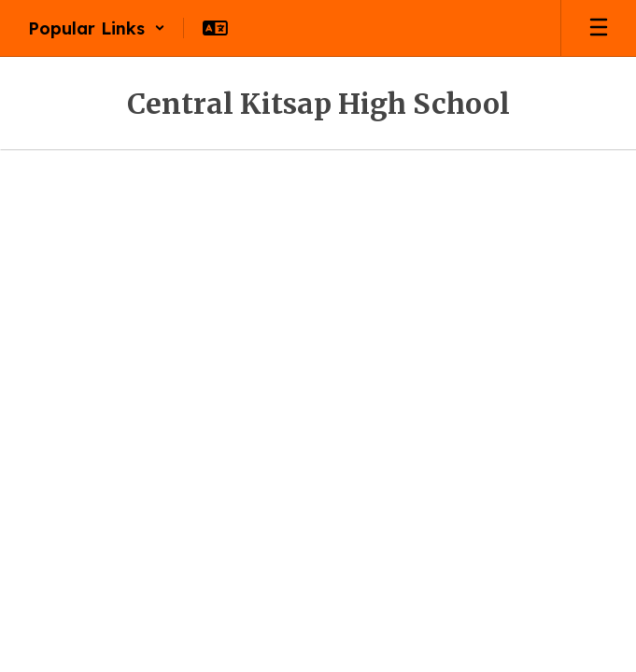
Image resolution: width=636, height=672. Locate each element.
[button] (97, 28)
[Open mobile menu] (599, 28)
